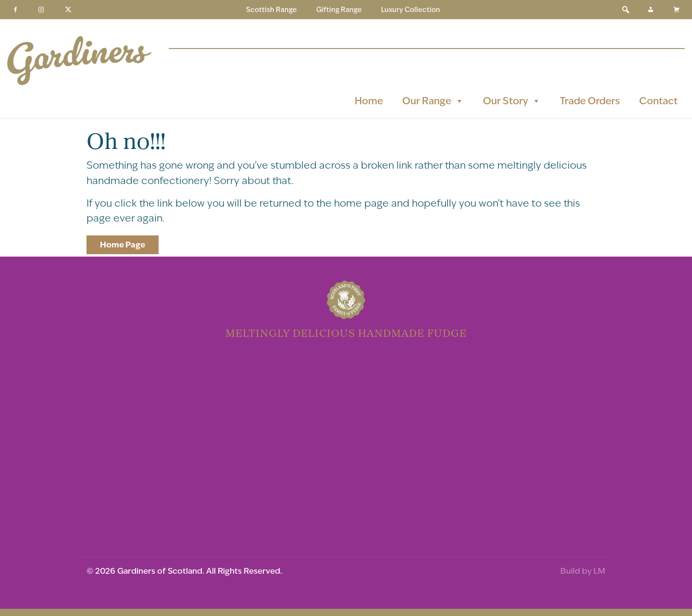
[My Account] (651, 10)
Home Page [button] (123, 245)
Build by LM (583, 571)
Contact (658, 101)
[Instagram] (41, 10)
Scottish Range (272, 10)
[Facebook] (15, 10)
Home (369, 101)
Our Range (433, 101)
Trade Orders (590, 101)
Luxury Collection (411, 10)
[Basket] (677, 10)
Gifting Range (339, 10)
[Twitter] (68, 10)
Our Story (512, 101)
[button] (626, 10)
